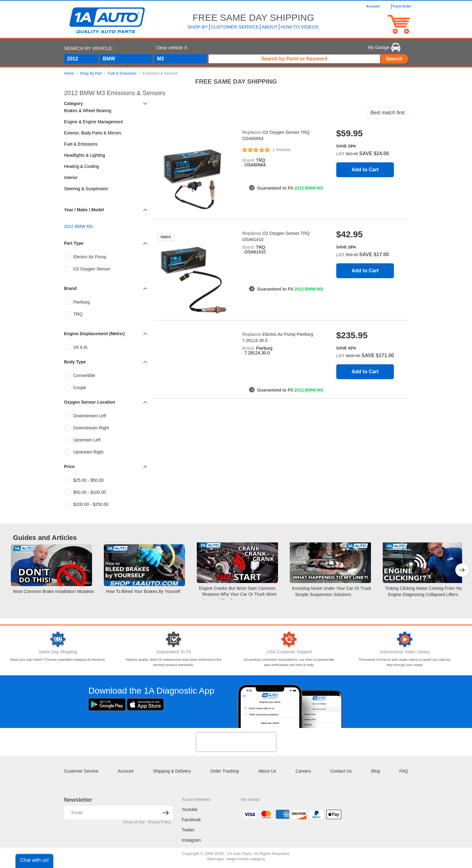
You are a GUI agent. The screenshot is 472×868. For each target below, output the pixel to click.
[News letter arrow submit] (166, 813)
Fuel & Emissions (81, 144)
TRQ (73, 314)
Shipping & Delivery (172, 771)
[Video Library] (405, 640)
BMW (109, 59)
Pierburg (77, 302)
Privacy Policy (159, 822)
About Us (267, 771)
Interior (71, 178)
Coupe (75, 388)
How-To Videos (300, 27)
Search (394, 59)
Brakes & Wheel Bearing (88, 111)
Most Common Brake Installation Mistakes (53, 591)
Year (69, 210)
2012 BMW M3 (79, 226)
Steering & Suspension (86, 189)
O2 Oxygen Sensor (87, 269)
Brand (70, 288)
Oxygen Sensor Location (90, 402)
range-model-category (246, 859)
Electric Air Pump (85, 257)
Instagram (192, 840)
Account (126, 771)
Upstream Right (84, 452)
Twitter (188, 830)
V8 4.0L (76, 347)
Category (74, 103)
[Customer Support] (289, 640)
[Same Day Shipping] (58, 640)
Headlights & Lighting (85, 155)
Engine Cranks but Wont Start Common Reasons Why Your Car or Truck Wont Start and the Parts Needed (238, 594)
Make (82, 210)
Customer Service (81, 771)
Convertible (80, 375)
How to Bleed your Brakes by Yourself (143, 591)
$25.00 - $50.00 (84, 480)
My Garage (384, 47)
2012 (73, 59)
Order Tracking (225, 771)
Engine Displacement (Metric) (95, 334)
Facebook (191, 820)
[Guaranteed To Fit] (173, 640)
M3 (161, 59)
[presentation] (236, 742)
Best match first (387, 113)
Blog (376, 771)
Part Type (74, 243)
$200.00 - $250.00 (86, 504)
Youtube (190, 809)
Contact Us (341, 771)
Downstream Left (85, 416)
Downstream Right (87, 428)
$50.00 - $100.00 (85, 492)
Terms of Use (134, 822)
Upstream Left (82, 440)
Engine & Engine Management (94, 122)
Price (69, 467)
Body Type (75, 362)
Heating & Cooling (82, 166)
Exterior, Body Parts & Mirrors (93, 133)
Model (97, 210)
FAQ (404, 771)
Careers (303, 771)
